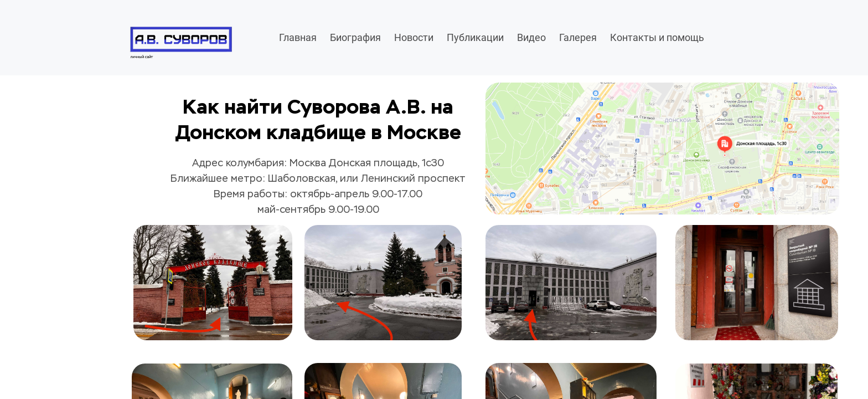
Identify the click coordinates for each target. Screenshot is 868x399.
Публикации (475, 37)
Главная (298, 37)
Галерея (578, 37)
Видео (531, 37)
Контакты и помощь (657, 37)
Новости (414, 37)
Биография (355, 37)
